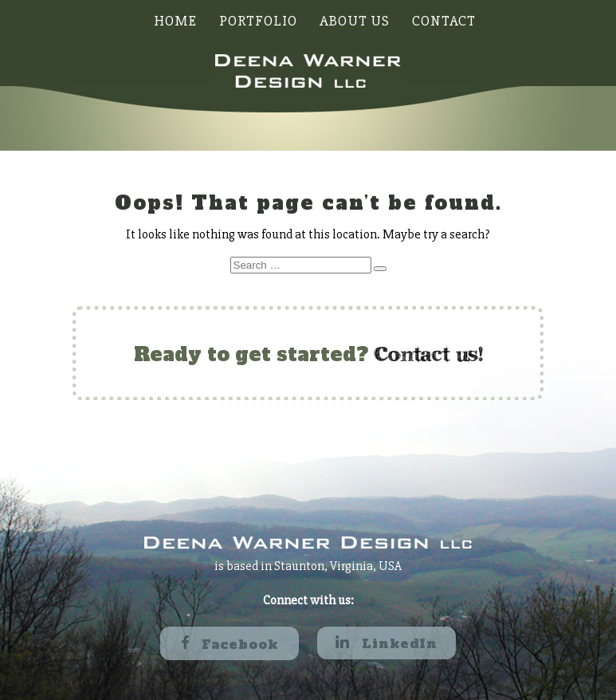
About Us (355, 21)
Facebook (230, 644)
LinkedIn (386, 643)
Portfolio (258, 21)
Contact (444, 21)
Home (175, 21)
